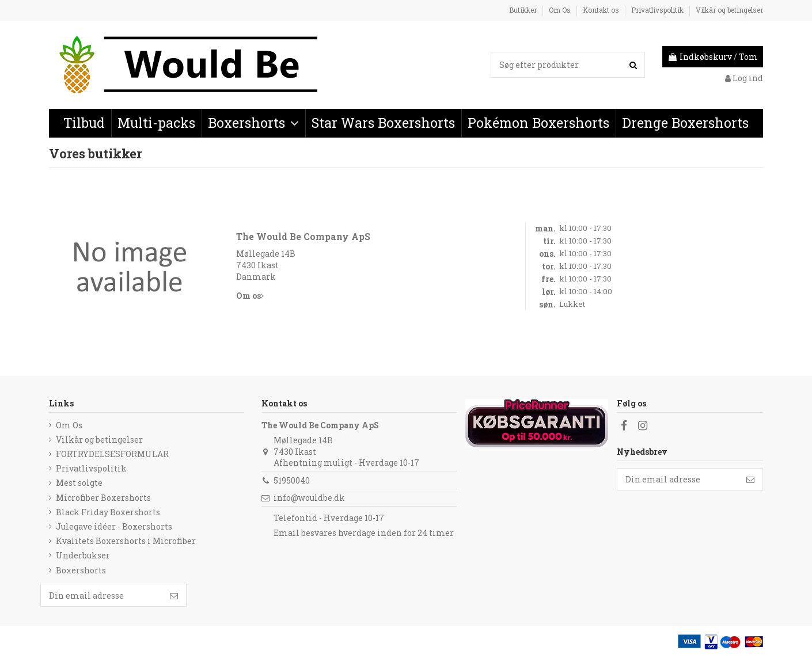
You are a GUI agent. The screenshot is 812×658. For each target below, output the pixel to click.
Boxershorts (81, 570)
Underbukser (83, 555)
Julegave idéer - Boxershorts (114, 526)
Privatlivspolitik (658, 10)
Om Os (561, 10)
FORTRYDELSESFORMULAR (112, 454)
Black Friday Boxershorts (108, 512)
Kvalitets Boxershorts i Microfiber (126, 541)
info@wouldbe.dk (309, 498)
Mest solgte (79, 483)
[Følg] (750, 480)
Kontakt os (602, 10)
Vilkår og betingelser (729, 10)
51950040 (292, 480)
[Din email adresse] (678, 480)
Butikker (524, 10)
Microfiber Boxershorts (103, 498)
